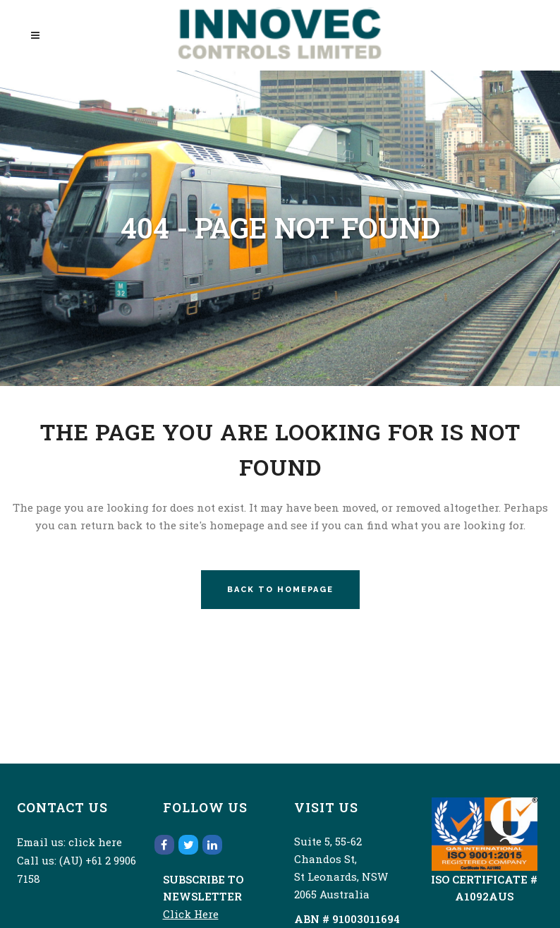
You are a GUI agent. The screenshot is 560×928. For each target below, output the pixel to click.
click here (95, 842)
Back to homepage (280, 590)
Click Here (191, 914)
